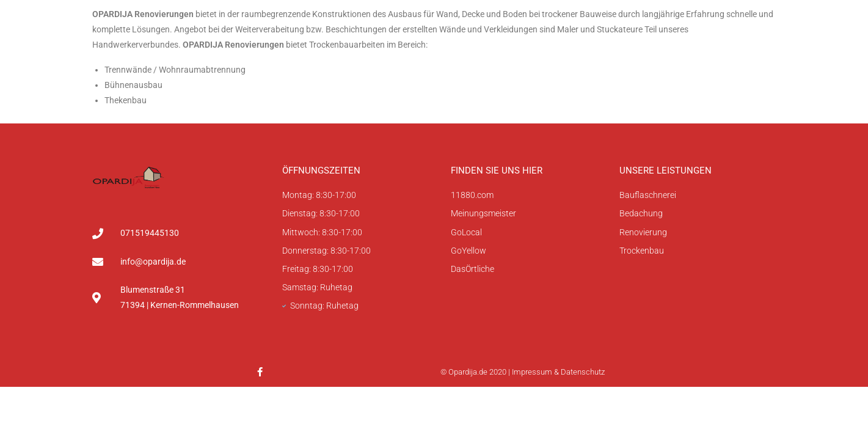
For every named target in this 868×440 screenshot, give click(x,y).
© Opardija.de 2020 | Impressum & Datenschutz (523, 372)
